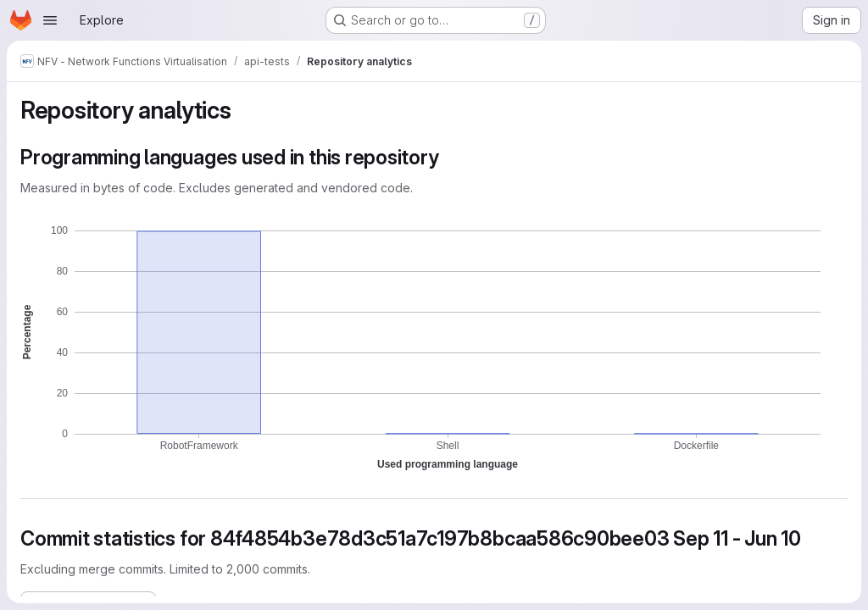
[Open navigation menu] (50, 20)
